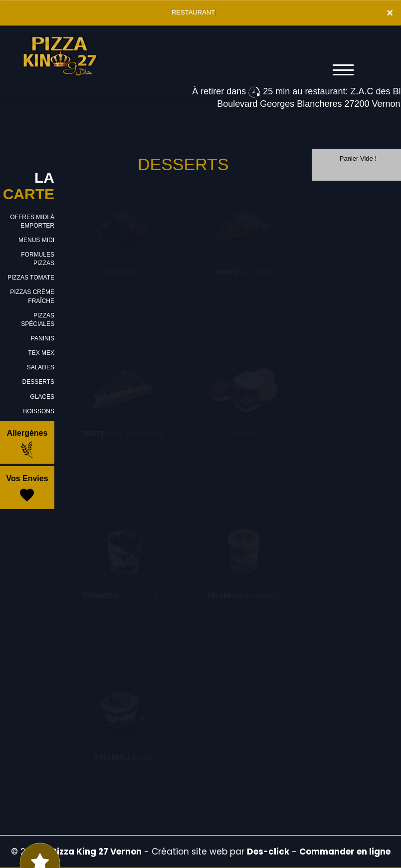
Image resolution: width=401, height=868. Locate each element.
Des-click (268, 852)
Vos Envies (27, 489)
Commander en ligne (345, 852)
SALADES (41, 367)
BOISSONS (39, 411)
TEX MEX (41, 353)
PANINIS (43, 338)
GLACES (42, 397)
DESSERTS (38, 382)
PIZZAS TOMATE (31, 278)
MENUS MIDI (36, 240)
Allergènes (27, 444)
